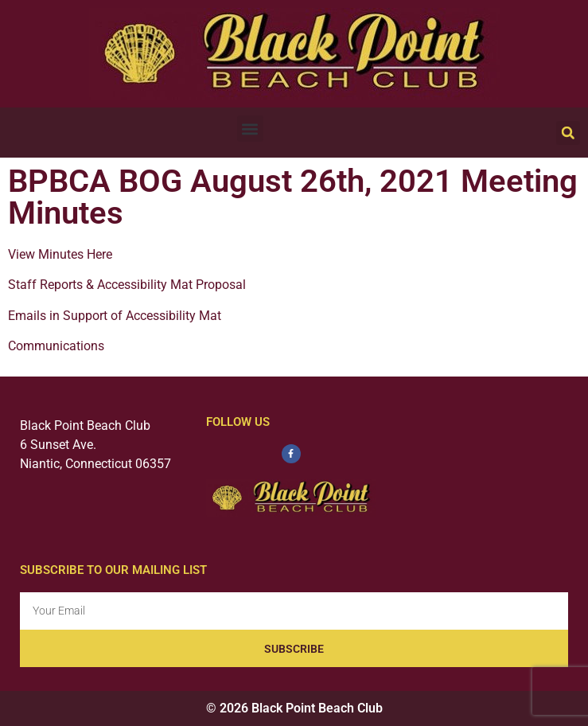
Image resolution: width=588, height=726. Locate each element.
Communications (56, 346)
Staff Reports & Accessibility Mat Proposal (127, 285)
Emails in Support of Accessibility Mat (115, 316)
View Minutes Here (60, 254)
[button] (250, 129)
